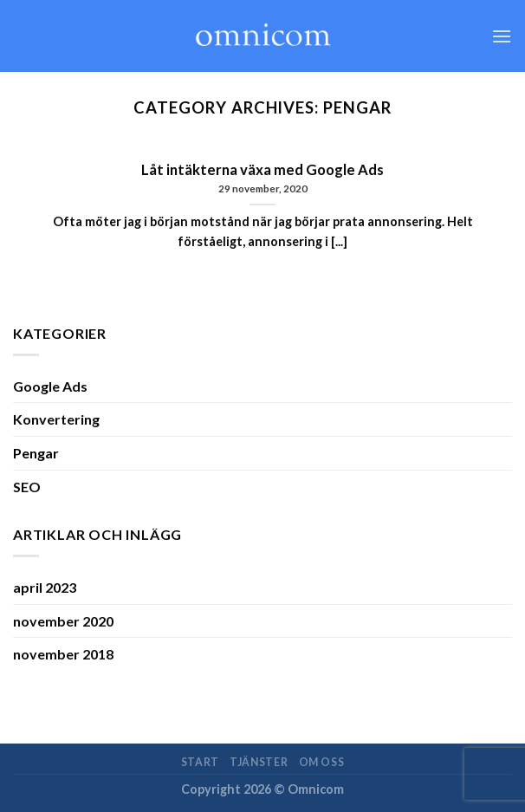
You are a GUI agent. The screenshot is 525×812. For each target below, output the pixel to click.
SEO (27, 487)
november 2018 (63, 654)
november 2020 (63, 621)
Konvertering (56, 419)
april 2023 (45, 587)
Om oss (322, 762)
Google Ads (50, 386)
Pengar (36, 453)
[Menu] (502, 36)
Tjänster (259, 762)
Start (200, 762)
